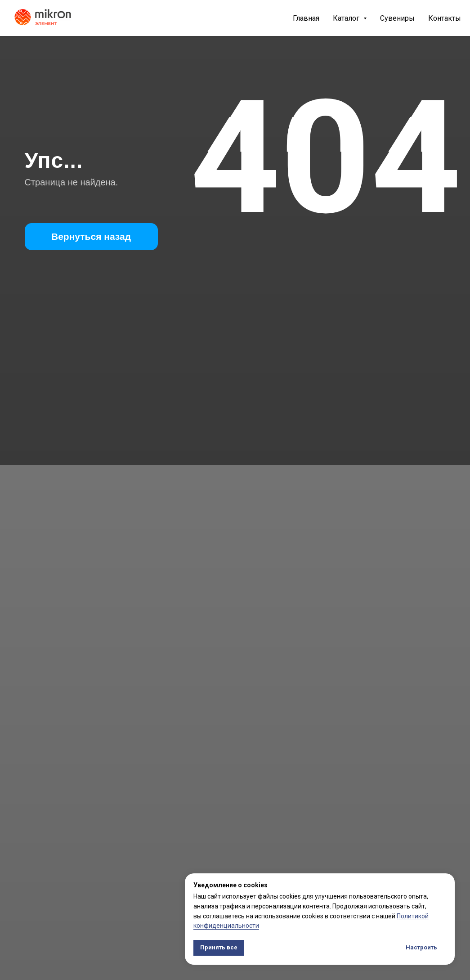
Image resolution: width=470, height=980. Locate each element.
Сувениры (397, 18)
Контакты (445, 18)
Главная (306, 18)
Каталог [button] (347, 18)
